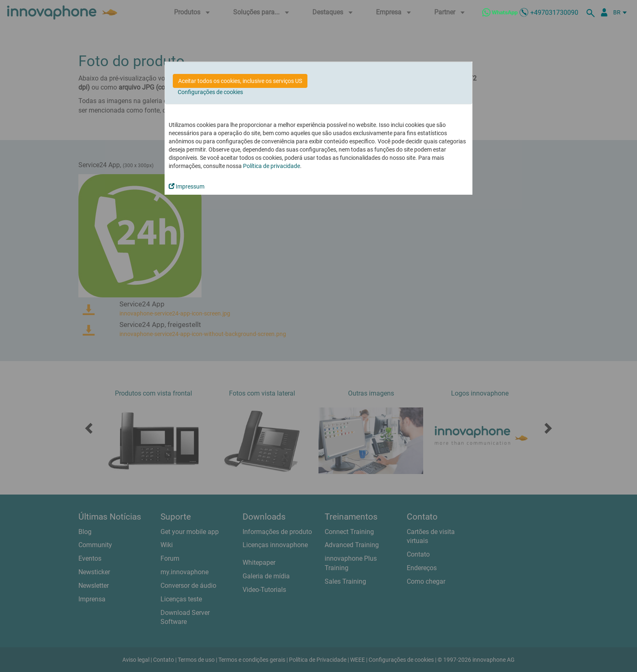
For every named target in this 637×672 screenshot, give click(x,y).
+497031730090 (554, 13)
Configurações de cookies (210, 92)
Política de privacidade (272, 166)
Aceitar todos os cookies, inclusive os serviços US (240, 81)
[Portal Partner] (604, 12)
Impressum (187, 186)
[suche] (592, 12)
